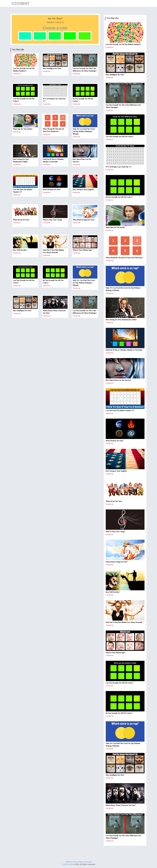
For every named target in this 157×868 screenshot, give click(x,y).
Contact (88, 862)
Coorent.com (67, 864)
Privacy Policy (78, 862)
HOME (68, 862)
